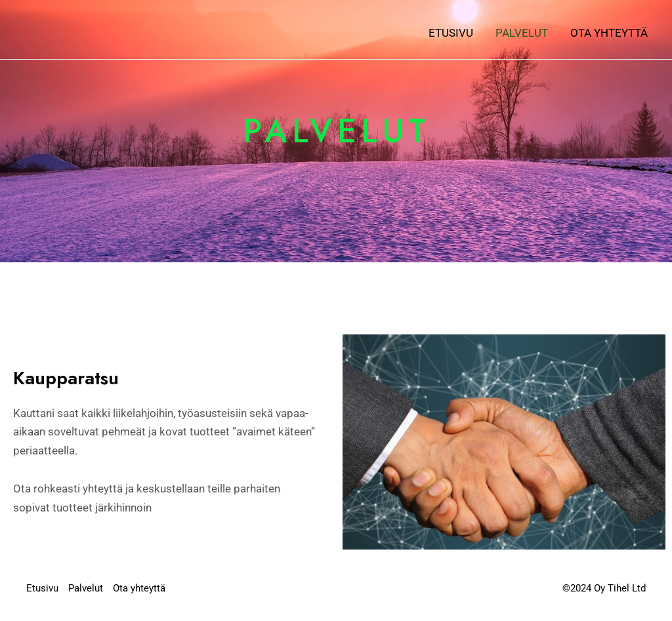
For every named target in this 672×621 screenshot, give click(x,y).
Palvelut (522, 33)
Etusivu (451, 33)
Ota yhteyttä (609, 33)
